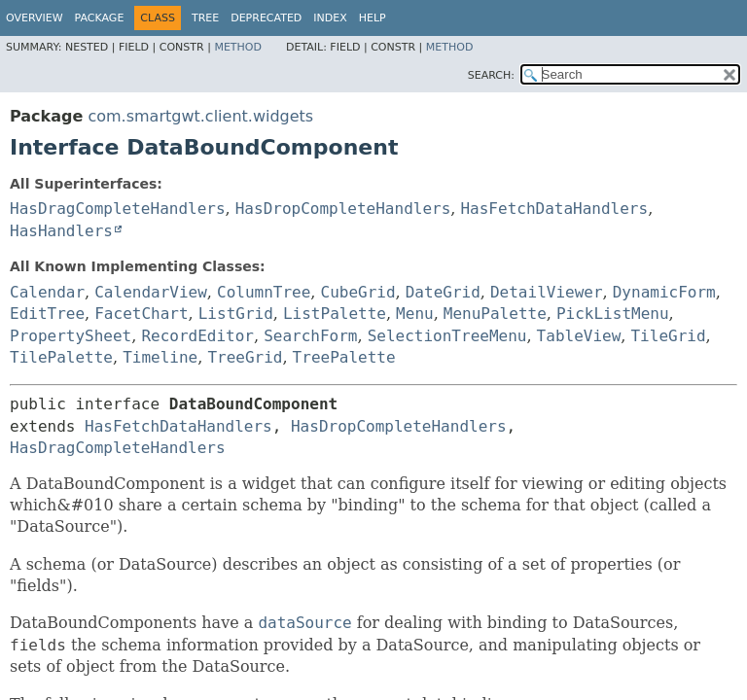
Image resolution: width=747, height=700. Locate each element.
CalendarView (151, 292)
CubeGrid (358, 292)
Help (373, 18)
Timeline (160, 357)
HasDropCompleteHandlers (343, 209)
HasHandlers (61, 231)
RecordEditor (197, 336)
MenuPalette (495, 314)
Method (238, 47)
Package (100, 18)
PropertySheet (71, 336)
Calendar (47, 292)
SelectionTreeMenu (447, 336)
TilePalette (61, 357)
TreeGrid (245, 357)
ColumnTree (264, 292)
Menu (415, 314)
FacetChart (141, 314)
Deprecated (266, 18)
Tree (205, 18)
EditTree (47, 314)
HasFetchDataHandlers (554, 209)
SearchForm (310, 336)
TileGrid (668, 336)
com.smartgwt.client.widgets (200, 116)
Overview (35, 18)
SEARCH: (491, 75)
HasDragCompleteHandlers (118, 209)
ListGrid (236, 314)
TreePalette (344, 357)
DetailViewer (547, 292)
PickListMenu (613, 314)
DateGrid (443, 292)
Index (330, 18)
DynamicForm (664, 292)
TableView (579, 336)
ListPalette (335, 314)
